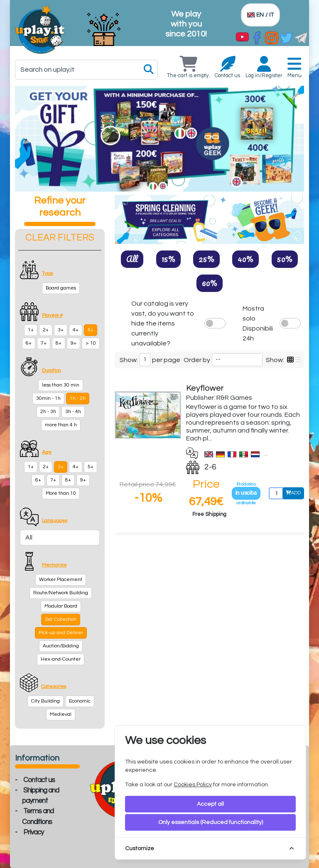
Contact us (39, 780)
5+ (91, 330)
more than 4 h (61, 425)
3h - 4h (73, 412)
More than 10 (61, 493)
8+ (59, 343)
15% (168, 259)
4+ (76, 330)
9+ (74, 343)
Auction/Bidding (61, 646)
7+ (44, 343)
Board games (61, 288)
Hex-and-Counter (61, 659)
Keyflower (205, 388)
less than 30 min (61, 385)
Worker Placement (61, 580)
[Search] (86, 70)
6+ (29, 343)
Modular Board (61, 606)
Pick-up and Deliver (61, 633)
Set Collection (61, 619)
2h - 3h (48, 412)
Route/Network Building (61, 593)
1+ (31, 330)
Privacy (33, 832)
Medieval (61, 714)
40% (245, 259)
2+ (46, 330)
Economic (80, 701)
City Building (45, 701)
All (132, 259)
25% (206, 259)
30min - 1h (48, 398)
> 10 (91, 343)
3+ (61, 330)
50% (285, 259)
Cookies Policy (193, 785)
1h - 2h (78, 398)
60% (210, 283)
